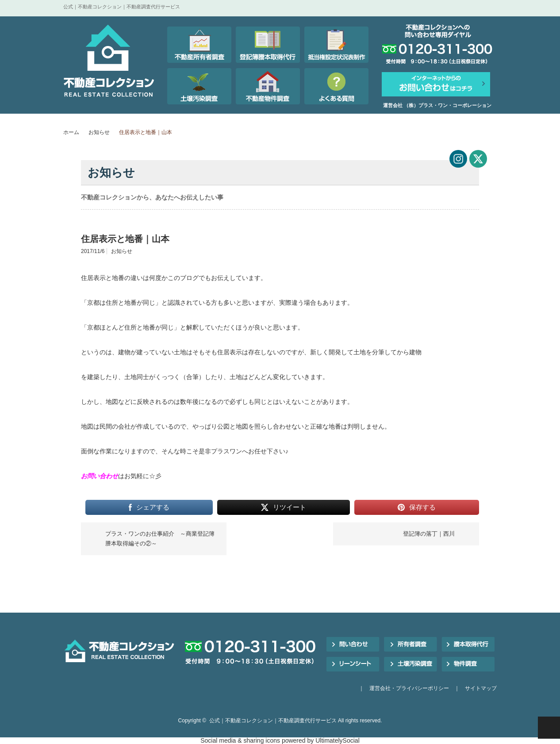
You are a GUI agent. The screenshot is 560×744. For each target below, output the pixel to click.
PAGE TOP (549, 728)
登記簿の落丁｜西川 (429, 534)
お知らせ (99, 132)
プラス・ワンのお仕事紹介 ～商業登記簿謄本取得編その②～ (160, 539)
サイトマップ (481, 688)
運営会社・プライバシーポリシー (409, 688)
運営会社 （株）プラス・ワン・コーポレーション (437, 105)
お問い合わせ (100, 476)
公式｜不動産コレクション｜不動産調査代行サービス (273, 721)
